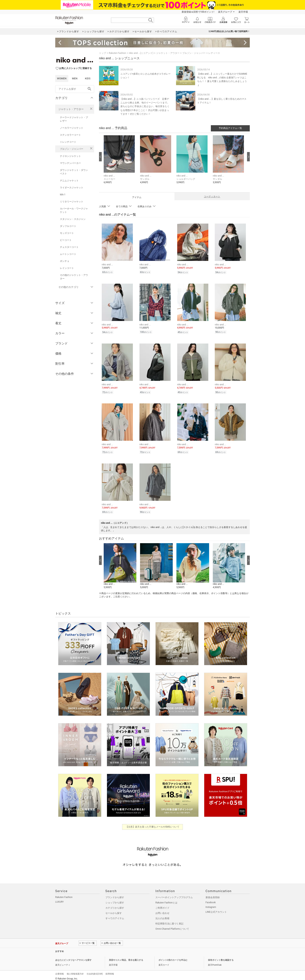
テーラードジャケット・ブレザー (74, 119)
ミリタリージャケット (72, 202)
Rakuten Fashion (117, 53)
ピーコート (66, 240)
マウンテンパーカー (70, 163)
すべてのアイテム (115, 915)
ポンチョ (65, 261)
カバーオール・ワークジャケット (74, 210)
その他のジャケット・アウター (74, 277)
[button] (120, 162)
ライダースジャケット (72, 188)
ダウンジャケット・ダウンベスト (74, 172)
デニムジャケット (69, 181)
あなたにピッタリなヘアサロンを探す (73, 957)
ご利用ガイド (162, 905)
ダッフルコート (68, 226)
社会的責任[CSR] (95, 971)
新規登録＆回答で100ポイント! (198, 12)
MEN (75, 78)
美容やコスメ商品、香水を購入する (126, 957)
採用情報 (110, 971)
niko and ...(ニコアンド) (141, 53)
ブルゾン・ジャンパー (72, 149)
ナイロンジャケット (70, 156)
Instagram (211, 904)
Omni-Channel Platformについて (172, 926)
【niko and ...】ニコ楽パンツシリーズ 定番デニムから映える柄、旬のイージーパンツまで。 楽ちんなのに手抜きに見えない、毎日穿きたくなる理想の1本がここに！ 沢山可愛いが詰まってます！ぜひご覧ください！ (145, 106)
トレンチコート (68, 142)
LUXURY (60, 899)
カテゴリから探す (115, 905)
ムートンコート (68, 254)
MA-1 (63, 195)
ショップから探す (115, 900)
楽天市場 (243, 12)
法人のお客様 (162, 915)
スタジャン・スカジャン (73, 219)
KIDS (88, 78)
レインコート (67, 268)
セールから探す (114, 910)
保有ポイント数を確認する (221, 957)
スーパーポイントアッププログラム (174, 894)
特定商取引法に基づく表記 (169, 921)
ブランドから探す (115, 894)
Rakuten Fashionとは (166, 900)
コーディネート (212, 197)
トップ (103, 53)
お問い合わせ (162, 910)
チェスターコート (69, 247)
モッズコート (67, 233)
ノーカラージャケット (72, 128)
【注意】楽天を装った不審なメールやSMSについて (153, 824)
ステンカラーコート (70, 135)
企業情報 (60, 971)
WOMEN (62, 78)
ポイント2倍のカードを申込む (173, 957)
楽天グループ (225, 12)
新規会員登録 (213, 894)
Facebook (211, 900)
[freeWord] (75, 89)
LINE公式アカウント (216, 909)
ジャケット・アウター (71, 109)
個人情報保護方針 (75, 971)
